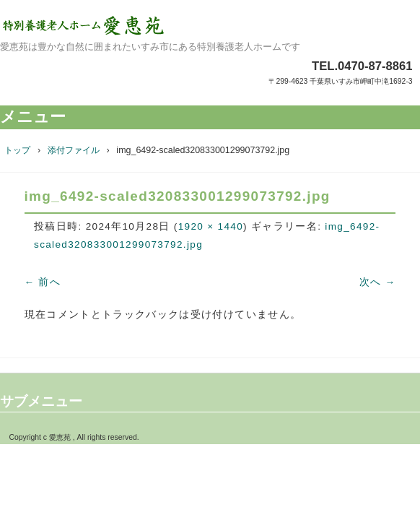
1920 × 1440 (211, 226)
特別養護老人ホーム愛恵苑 (210, 25)
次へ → (378, 282)
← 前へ (43, 282)
